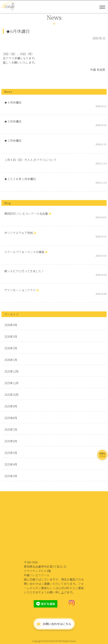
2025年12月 (11, 371)
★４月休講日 (13, 102)
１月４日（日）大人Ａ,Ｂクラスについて (30, 160)
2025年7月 (11, 429)
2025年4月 (11, 464)
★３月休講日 (13, 121)
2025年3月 (11, 476)
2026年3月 (11, 336)
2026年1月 (11, 360)
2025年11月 (11, 383)
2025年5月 (11, 453)
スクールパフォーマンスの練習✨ (26, 252)
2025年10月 (11, 395)
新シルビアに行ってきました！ (24, 271)
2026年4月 (11, 325)
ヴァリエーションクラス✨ (22, 290)
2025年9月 (11, 406)
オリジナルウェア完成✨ (20, 233)
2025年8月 (11, 418)
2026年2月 (11, 348)
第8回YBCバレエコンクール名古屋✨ (28, 214)
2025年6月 (11, 441)
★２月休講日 (13, 141)
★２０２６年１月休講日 (20, 179)
